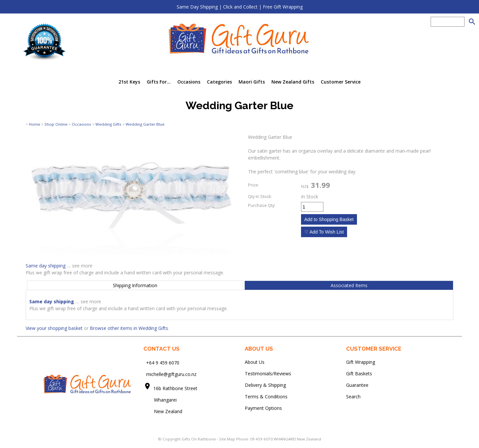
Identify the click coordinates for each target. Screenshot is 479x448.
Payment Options (263, 408)
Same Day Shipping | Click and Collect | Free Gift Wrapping (240, 7)
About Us (255, 362)
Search (353, 397)
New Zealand (163, 411)
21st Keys (129, 82)
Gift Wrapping (361, 362)
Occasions (189, 82)
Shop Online (56, 124)
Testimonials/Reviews (268, 373)
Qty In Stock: (260, 197)
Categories (219, 82)
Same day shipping (46, 266)
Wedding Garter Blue (145, 124)
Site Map (227, 439)
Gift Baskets (359, 373)
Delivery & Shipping (265, 385)
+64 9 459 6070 (163, 363)
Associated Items (349, 285)
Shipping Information (135, 285)
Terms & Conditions (266, 397)
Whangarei (161, 400)
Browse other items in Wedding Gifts (129, 328)
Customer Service (341, 82)
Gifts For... (159, 82)
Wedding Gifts (108, 124)
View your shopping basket (54, 328)
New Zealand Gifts (293, 82)
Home (35, 124)
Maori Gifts (252, 82)
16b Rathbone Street (176, 388)
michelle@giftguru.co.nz (171, 374)
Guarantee (357, 385)
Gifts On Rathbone (199, 439)
